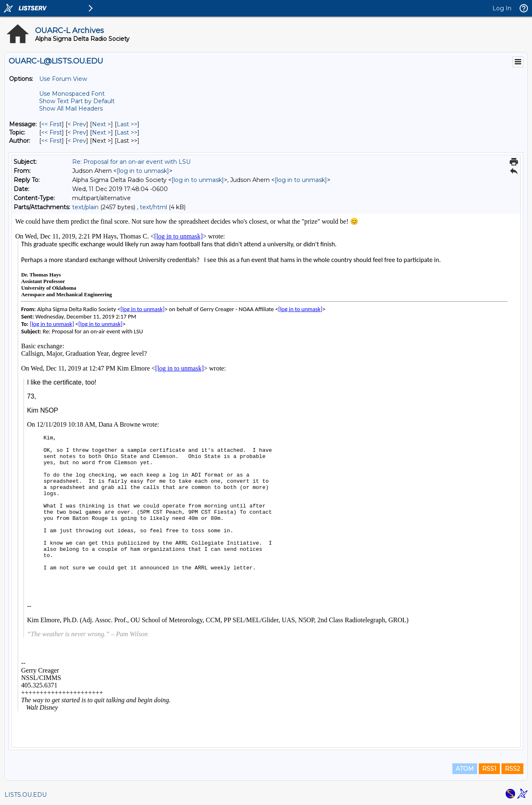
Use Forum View (63, 79)
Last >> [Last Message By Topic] (127, 132)
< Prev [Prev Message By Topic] (77, 132)
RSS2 (512, 769)
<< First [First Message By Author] (52, 141)
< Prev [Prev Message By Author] (77, 141)
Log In (502, 8)
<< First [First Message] (52, 124)
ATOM (465, 769)
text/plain (85, 207)
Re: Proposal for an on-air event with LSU (131, 162)
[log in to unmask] (143, 171)
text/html (153, 207)
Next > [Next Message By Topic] (101, 132)
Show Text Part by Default (77, 101)
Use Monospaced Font (72, 94)
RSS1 (489, 769)
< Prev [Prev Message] (77, 124)
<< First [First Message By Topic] (52, 132)
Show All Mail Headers (71, 109)
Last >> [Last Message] (127, 124)
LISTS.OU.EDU (26, 795)
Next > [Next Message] (101, 124)
